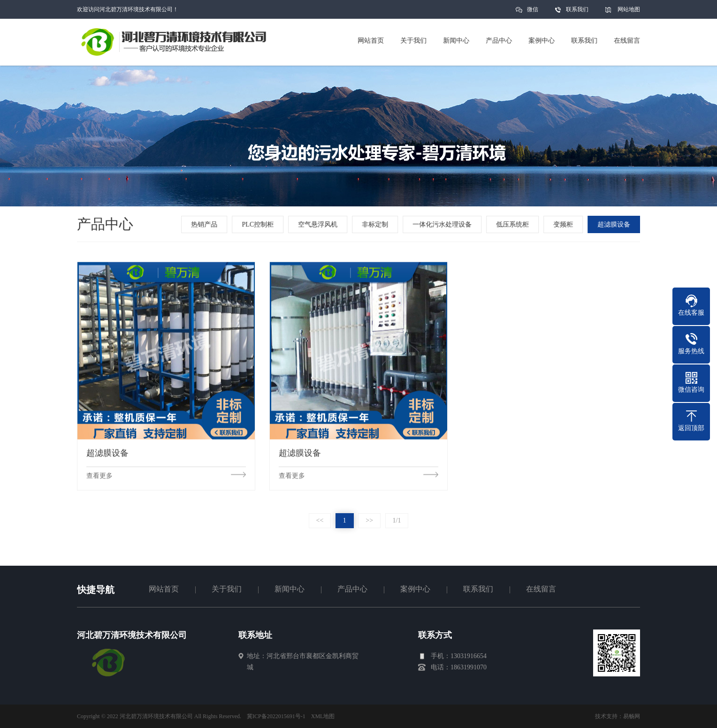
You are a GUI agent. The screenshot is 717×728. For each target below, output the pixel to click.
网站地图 (629, 9)
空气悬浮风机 (319, 224)
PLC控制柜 (259, 224)
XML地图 (323, 716)
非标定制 (376, 224)
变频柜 (564, 224)
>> (369, 520)
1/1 (397, 520)
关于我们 (227, 589)
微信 (533, 12)
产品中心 (352, 589)
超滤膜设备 (615, 224)
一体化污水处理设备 (443, 224)
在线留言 (541, 589)
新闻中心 (290, 589)
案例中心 (415, 589)
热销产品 (206, 224)
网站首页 (164, 589)
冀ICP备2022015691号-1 (276, 716)
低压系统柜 (513, 224)
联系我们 (577, 9)
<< (320, 520)
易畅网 (632, 716)
